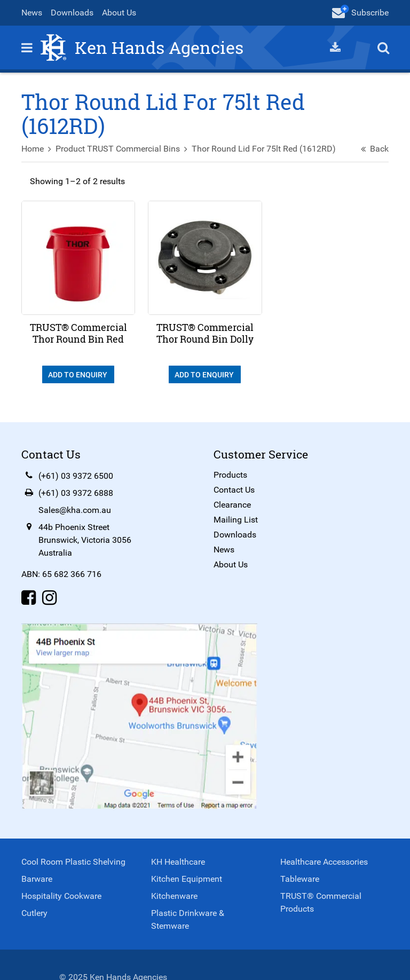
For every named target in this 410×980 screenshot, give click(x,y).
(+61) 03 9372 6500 (76, 476)
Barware (37, 879)
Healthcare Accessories (324, 862)
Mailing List (236, 520)
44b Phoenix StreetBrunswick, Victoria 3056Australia (85, 540)
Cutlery (34, 913)
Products (230, 475)
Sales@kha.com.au (75, 510)
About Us (119, 13)
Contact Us (234, 490)
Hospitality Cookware (61, 896)
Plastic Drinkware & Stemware (188, 919)
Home (33, 149)
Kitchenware (174, 896)
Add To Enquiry (78, 375)
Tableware (300, 879)
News (32, 13)
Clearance (232, 505)
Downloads (72, 13)
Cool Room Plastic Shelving (73, 862)
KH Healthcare (178, 862)
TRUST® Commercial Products (321, 902)
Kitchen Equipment (187, 879)
